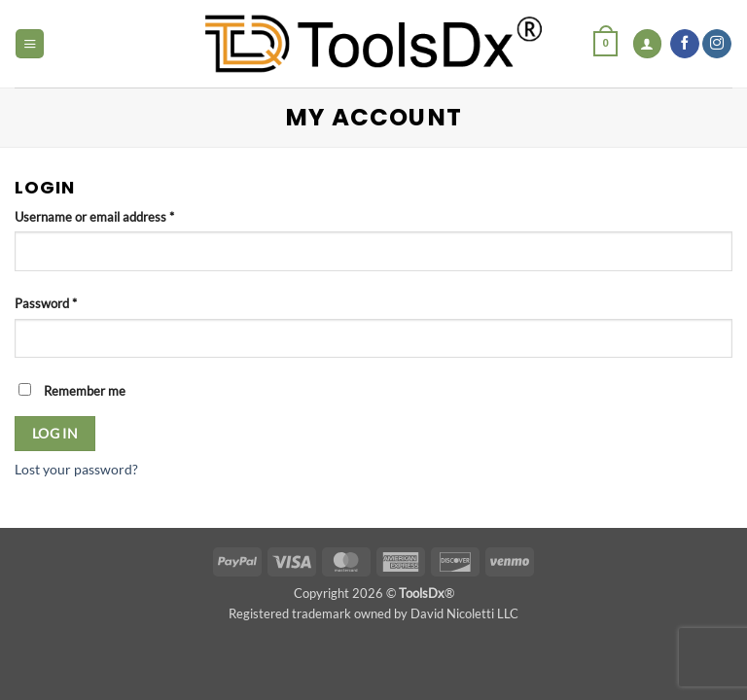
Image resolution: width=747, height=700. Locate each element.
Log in (55, 433)
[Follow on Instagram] (717, 44)
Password (70, 302)
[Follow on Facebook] (685, 44)
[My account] (647, 44)
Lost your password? (76, 469)
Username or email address (119, 216)
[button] (30, 44)
